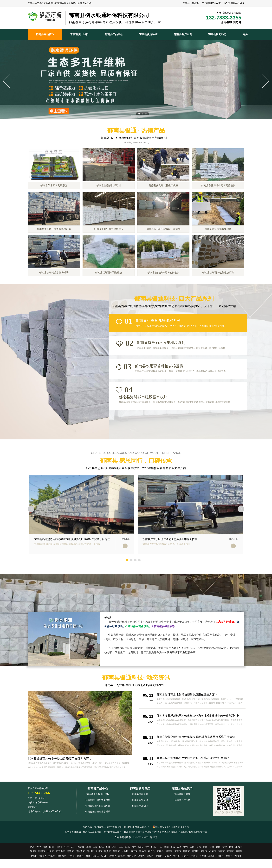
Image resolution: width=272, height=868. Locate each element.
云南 (192, 860)
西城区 (33, 865)
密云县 (151, 865)
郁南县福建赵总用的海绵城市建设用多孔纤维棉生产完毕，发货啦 (72, 553)
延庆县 (160, 865)
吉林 (73, 860)
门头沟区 (80, 865)
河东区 (178, 865)
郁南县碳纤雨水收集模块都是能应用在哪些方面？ (60, 772)
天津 (39, 860)
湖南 (147, 860)
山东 (127, 860)
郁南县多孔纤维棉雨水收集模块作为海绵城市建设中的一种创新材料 (201, 729)
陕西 (205, 860)
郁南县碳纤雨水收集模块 (98, 813)
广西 (160, 860)
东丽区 (221, 865)
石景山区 (60, 865)
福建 (114, 860)
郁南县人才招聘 (182, 813)
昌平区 (116, 865)
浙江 (102, 860)
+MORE (125, 552)
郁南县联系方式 (182, 808)
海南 (166, 860)
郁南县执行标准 (191, 3)
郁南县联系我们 (182, 802)
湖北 (140, 860)
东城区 (239, 860)
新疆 (231, 860)
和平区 (169, 865)
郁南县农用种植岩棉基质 (98, 819)
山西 (52, 860)
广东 (153, 860)
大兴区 (125, 865)
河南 (134, 860)
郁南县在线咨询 (236, 3)
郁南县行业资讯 (140, 813)
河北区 (204, 865)
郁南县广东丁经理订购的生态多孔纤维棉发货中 (170, 553)
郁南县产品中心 (98, 802)
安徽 (108, 860)
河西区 (186, 865)
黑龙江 (81, 860)
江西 (121, 860)
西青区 (230, 865)
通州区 (99, 865)
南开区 (195, 865)
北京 (32, 860)
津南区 (239, 865)
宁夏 (225, 860)
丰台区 (51, 865)
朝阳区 (42, 865)
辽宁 (67, 860)
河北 (45, 860)
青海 (218, 860)
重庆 (173, 860)
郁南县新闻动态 (140, 802)
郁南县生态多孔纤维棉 (98, 808)
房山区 (90, 865)
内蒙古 (59, 860)
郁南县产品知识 (213, 3)
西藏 (199, 860)
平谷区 (143, 865)
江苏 (95, 860)
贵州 (186, 860)
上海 (89, 860)
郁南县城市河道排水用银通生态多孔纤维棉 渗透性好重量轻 (195, 771)
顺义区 (108, 865)
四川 (179, 860)
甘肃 (212, 860)
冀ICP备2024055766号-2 (136, 840)
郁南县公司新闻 (140, 808)
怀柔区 (134, 865)
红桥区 (213, 865)
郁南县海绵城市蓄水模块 (98, 825)
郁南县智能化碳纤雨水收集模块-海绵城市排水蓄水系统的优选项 (198, 750)
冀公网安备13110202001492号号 (172, 840)
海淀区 (70, 865)
